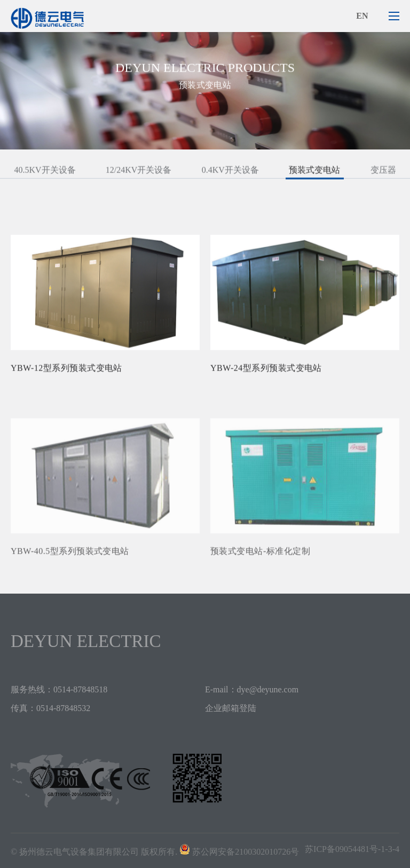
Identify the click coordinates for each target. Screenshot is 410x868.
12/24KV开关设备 (139, 172)
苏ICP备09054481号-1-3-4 (352, 849)
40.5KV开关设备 (45, 172)
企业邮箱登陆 (231, 708)
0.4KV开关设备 (230, 172)
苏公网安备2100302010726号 (246, 852)
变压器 (383, 172)
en (362, 16)
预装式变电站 (314, 172)
